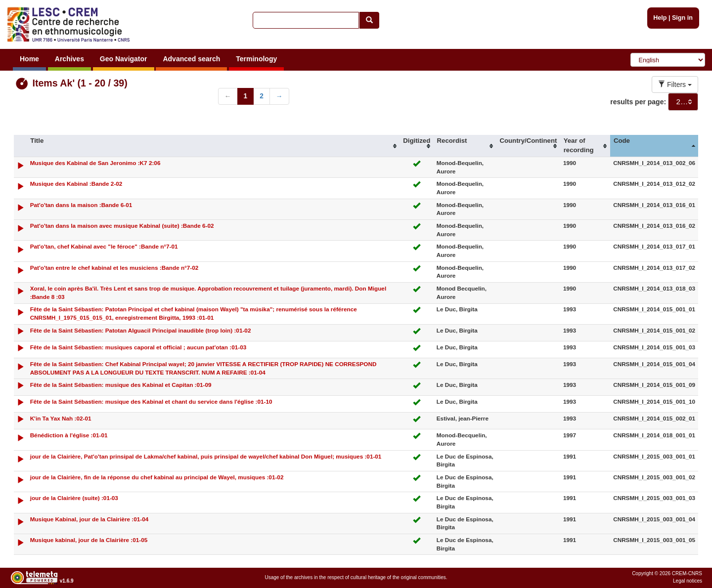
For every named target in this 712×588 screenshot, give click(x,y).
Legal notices (688, 581)
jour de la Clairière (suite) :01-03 (74, 498)
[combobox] (683, 102)
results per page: (638, 102)
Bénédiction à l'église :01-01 (69, 435)
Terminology (256, 59)
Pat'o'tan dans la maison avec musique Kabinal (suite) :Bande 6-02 (122, 226)
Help (660, 18)
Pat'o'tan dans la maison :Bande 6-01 (81, 205)
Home (29, 59)
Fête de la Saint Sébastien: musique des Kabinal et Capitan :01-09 (121, 385)
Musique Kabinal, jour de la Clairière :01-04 (89, 519)
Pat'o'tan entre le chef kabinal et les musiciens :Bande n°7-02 (114, 268)
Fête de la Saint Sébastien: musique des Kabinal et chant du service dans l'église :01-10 (151, 401)
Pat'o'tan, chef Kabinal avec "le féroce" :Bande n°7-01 (104, 246)
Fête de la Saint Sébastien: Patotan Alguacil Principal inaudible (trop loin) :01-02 (141, 330)
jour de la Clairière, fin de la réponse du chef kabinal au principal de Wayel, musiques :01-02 (157, 477)
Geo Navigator (124, 59)
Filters (675, 84)
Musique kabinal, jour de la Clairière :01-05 (89, 540)
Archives (69, 59)
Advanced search (191, 59)
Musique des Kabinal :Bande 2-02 (76, 184)
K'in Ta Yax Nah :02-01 (61, 418)
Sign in (682, 18)
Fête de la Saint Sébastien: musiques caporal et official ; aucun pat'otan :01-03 (138, 347)
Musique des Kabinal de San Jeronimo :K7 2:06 (95, 163)
